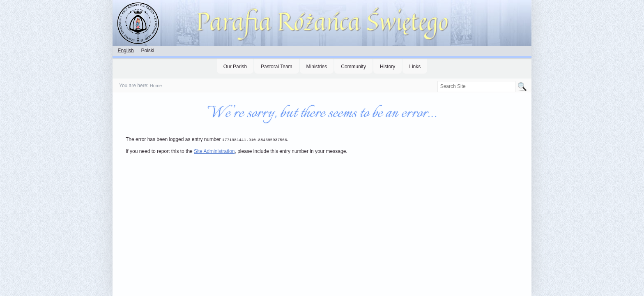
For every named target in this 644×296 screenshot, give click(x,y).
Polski (147, 51)
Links (415, 67)
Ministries (317, 67)
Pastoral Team (276, 67)
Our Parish (235, 67)
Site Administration (214, 151)
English (125, 51)
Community (353, 67)
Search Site (437, 81)
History (388, 67)
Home (156, 86)
